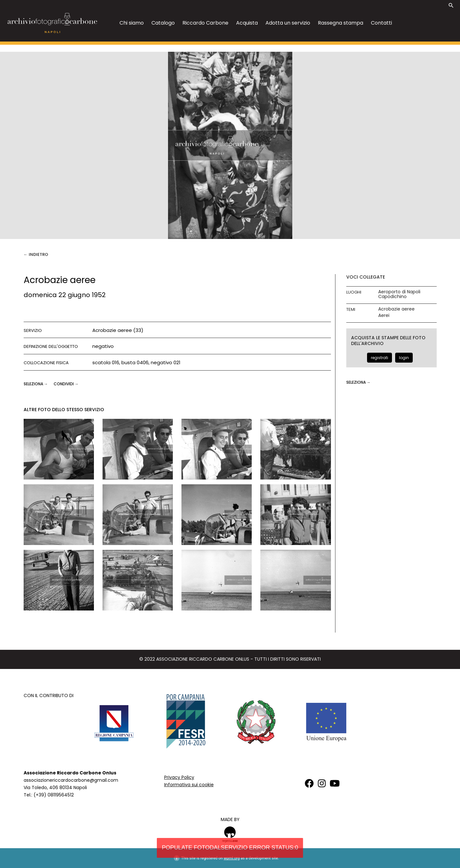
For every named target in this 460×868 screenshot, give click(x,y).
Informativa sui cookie (189, 785)
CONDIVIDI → (66, 384)
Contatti (381, 23)
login (404, 358)
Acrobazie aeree (396, 309)
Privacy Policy (179, 777)
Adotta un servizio (288, 23)
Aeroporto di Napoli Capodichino (399, 294)
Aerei (384, 315)
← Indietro (36, 254)
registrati (379, 358)
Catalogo (163, 23)
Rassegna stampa (341, 23)
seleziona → (36, 384)
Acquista (247, 23)
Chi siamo (132, 23)
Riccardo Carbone (205, 23)
